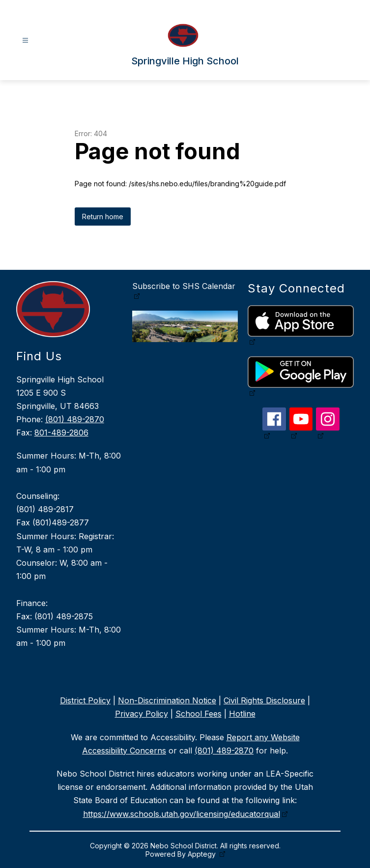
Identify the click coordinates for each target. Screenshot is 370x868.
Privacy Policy (142, 714)
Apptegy (203, 854)
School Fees (199, 714)
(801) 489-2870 (75, 419)
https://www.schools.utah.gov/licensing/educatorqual (182, 814)
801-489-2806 (61, 433)
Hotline (242, 714)
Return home (103, 217)
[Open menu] (25, 41)
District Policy (85, 700)
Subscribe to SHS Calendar (184, 286)
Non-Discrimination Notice (167, 700)
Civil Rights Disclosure (264, 700)
